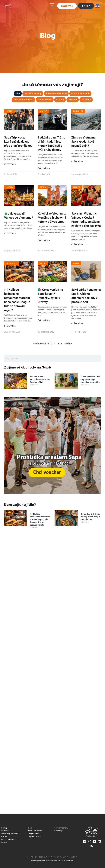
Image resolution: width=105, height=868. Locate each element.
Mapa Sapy (59, 830)
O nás (30, 827)
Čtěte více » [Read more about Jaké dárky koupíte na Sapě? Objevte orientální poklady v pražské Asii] (77, 323)
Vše (16, 93)
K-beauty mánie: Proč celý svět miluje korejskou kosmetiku (90, 379)
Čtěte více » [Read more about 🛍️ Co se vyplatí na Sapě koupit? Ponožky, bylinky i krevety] (44, 320)
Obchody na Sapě (82, 93)
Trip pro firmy (33, 833)
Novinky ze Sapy (32, 93)
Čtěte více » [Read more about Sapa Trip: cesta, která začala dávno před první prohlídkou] (10, 164)
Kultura (61, 100)
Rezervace (6, 830)
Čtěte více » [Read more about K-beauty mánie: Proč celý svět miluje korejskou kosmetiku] (85, 384)
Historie (74, 100)
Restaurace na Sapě (57, 93)
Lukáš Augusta (47, 860)
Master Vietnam (61, 827)
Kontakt (5, 842)
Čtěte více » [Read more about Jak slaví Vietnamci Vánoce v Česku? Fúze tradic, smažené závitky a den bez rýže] (77, 244)
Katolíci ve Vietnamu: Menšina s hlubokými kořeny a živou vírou (52, 217)
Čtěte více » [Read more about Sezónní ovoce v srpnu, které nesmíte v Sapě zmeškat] (34, 384)
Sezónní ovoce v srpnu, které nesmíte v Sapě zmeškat (40, 379)
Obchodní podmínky (10, 839)
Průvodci (88, 100)
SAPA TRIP (48, 857)
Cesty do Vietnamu (22, 100)
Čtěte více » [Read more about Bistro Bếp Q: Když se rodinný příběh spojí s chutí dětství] (85, 522)
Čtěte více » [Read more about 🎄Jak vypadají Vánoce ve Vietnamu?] (10, 233)
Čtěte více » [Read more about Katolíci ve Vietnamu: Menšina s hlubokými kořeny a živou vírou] (44, 240)
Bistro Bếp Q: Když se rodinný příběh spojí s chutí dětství (90, 516)
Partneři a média (35, 830)
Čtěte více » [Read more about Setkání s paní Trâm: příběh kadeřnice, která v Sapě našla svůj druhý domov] (44, 168)
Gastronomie (45, 100)
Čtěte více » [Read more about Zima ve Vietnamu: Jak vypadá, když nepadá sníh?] (77, 161)
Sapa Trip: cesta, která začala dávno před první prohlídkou (18, 142)
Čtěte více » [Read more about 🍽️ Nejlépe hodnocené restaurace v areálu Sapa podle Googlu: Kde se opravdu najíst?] (10, 325)
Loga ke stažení (34, 836)
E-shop (4, 827)
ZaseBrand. (70, 860)
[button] (52, 6)
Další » (68, 343)
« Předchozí (40, 343)
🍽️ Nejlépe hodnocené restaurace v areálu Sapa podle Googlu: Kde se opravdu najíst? (40, 519)
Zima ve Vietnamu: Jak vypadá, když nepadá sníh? (84, 142)
